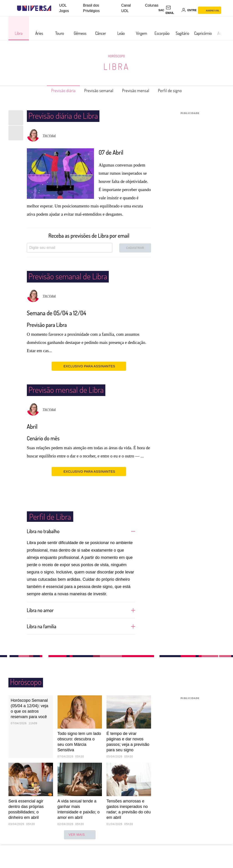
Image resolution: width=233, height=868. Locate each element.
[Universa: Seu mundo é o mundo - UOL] (34, 8)
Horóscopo (116, 56)
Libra (116, 66)
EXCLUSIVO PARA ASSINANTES (89, 366)
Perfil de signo (178, 91)
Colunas (152, 5)
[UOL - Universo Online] (55, 8)
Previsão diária (56, 91)
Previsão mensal (139, 91)
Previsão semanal (97, 91)
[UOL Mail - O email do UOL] (173, 10)
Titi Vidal (49, 136)
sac (161, 10)
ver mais (80, 834)
